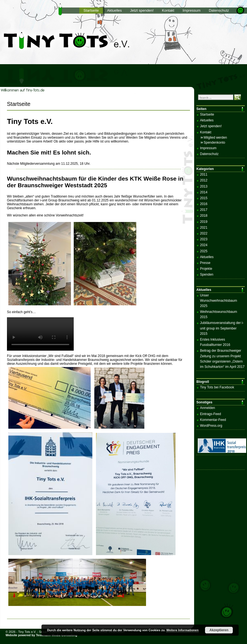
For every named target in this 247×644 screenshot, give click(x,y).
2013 (204, 186)
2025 (204, 251)
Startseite (91, 10)
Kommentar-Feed (213, 420)
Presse (205, 263)
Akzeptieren (219, 630)
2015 (204, 198)
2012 (204, 180)
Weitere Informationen (182, 630)
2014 (204, 192)
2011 (204, 174)
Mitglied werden (215, 138)
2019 (204, 222)
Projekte (206, 269)
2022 (204, 233)
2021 (204, 228)
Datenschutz (219, 10)
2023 (204, 239)
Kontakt (168, 10)
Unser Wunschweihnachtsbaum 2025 (218, 301)
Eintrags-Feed (210, 414)
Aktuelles (114, 10)
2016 (204, 204)
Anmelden (208, 408)
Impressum (191, 10)
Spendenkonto (214, 143)
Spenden (207, 274)
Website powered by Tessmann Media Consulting (41, 635)
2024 (204, 245)
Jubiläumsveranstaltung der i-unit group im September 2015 (222, 328)
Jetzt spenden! (142, 10)
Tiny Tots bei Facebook (217, 387)
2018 (204, 216)
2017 (204, 210)
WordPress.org (211, 426)
